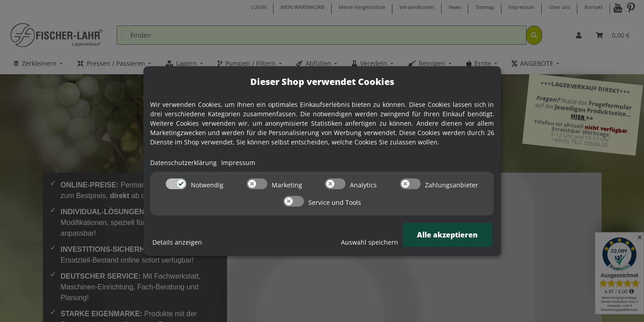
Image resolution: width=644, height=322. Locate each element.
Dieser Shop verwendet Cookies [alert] (322, 82)
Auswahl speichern (370, 242)
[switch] (176, 184)
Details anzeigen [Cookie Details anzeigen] (177, 242)
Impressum (238, 163)
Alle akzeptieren (447, 235)
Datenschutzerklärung (183, 163)
